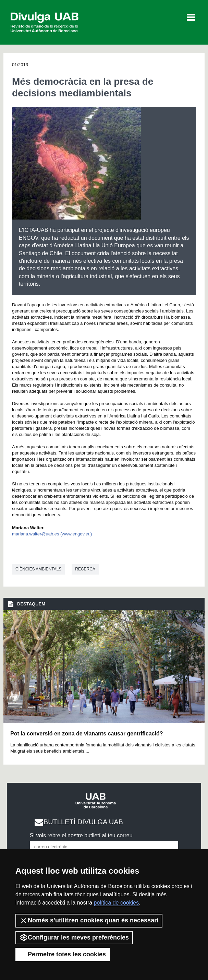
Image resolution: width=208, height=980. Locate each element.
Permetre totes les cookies (63, 954)
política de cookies (117, 903)
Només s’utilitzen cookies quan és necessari (89, 921)
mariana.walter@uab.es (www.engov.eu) (52, 534)
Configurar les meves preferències (74, 937)
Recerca (85, 569)
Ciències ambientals (38, 569)
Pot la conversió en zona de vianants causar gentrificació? (87, 734)
